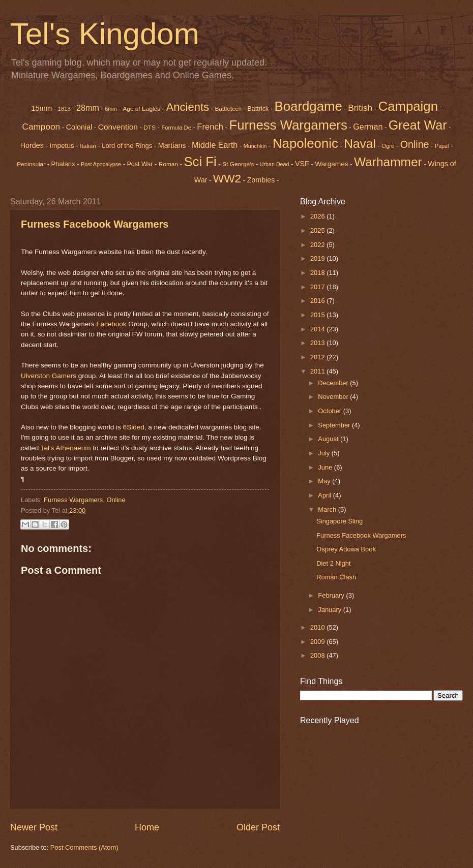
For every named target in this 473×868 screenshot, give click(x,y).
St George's (238, 164)
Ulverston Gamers (49, 376)
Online (116, 500)
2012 (318, 357)
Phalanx (63, 164)
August (329, 439)
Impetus (62, 146)
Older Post (258, 827)
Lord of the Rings (127, 146)
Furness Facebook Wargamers (95, 224)
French (210, 127)
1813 (64, 109)
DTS (150, 128)
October (330, 411)
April (325, 495)
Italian (88, 146)
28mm (88, 108)
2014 (318, 329)
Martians (172, 145)
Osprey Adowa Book (346, 549)
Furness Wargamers (288, 125)
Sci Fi (200, 162)
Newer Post (34, 827)
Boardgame (308, 106)
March (328, 509)
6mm (111, 109)
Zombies (261, 180)
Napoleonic (305, 143)
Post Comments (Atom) (84, 847)
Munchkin (255, 146)
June (326, 467)
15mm (41, 108)
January (330, 610)
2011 (318, 371)
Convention (118, 127)
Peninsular (31, 164)
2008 (318, 655)
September (335, 425)
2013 (318, 343)
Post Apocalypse (101, 164)
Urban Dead (275, 164)
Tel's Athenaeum (66, 448)
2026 (318, 216)
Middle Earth (215, 145)
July (324, 453)
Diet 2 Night (333, 563)
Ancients (188, 107)
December (334, 383)
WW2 (227, 178)
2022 (318, 245)
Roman (168, 164)
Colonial (79, 127)
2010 (318, 627)
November (334, 397)
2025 (318, 230)
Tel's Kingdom (105, 34)
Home (147, 827)
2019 (318, 258)
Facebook (111, 324)
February (332, 595)
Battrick (258, 109)
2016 (318, 301)
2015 (318, 315)
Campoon (41, 127)
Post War (140, 164)
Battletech (228, 109)
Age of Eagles (141, 109)
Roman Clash (336, 577)
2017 (318, 287)
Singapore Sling (339, 521)
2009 (318, 642)
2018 (318, 273)
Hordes (32, 145)
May (325, 481)
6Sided (134, 427)
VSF (302, 164)
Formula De (176, 128)
